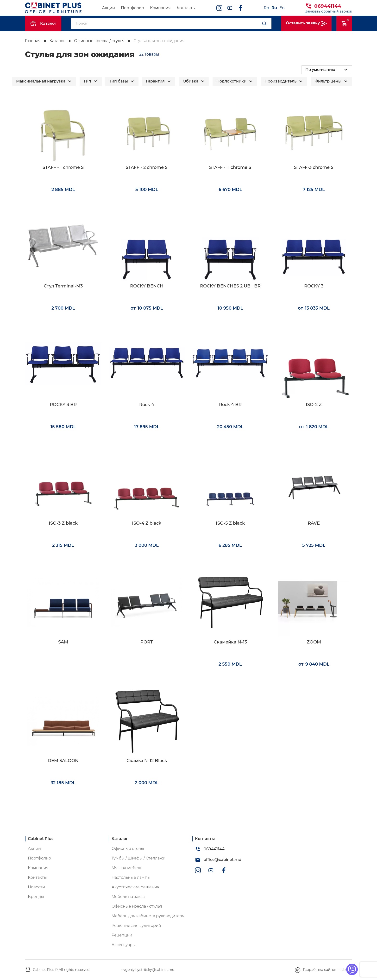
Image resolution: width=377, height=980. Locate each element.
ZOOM (314, 642)
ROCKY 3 (314, 286)
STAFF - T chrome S (230, 168)
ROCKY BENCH (147, 286)
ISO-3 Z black (63, 523)
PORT (147, 642)
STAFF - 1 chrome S (63, 168)
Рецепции (122, 935)
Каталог (57, 41)
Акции (108, 8)
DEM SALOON (63, 761)
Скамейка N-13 (230, 642)
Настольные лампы (131, 877)
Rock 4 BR (230, 405)
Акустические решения (135, 887)
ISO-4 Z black (147, 523)
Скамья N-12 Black (147, 761)
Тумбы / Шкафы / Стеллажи (138, 858)
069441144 (328, 6)
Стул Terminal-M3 (63, 286)
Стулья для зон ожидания (159, 41)
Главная (33, 41)
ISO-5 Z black (230, 523)
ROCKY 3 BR (63, 405)
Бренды (36, 897)
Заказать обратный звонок (329, 11)
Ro (266, 8)
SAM (63, 642)
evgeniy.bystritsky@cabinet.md (148, 970)
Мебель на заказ (128, 897)
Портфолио (132, 8)
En (282, 8)
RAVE (314, 523)
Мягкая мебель (127, 868)
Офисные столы (128, 849)
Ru (274, 8)
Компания (160, 8)
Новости (36, 887)
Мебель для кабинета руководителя (148, 916)
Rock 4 (147, 405)
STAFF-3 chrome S (314, 168)
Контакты (186, 8)
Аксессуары (124, 945)
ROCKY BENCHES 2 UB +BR (230, 286)
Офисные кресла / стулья (99, 41)
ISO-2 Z (314, 405)
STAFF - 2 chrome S (147, 168)
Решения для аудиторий (136, 926)
